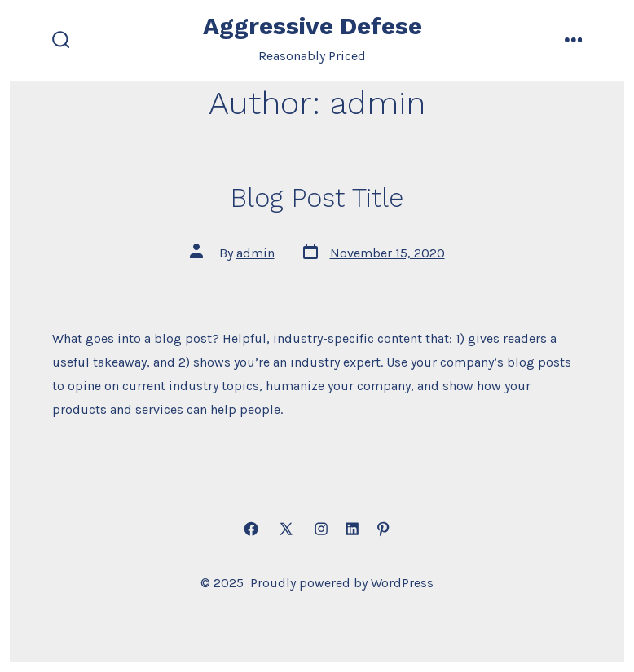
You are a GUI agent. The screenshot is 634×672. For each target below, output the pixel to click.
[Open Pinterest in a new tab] (383, 529)
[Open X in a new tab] (286, 529)
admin (255, 253)
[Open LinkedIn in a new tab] (352, 529)
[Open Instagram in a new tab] (321, 529)
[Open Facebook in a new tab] (251, 529)
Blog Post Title (317, 198)
